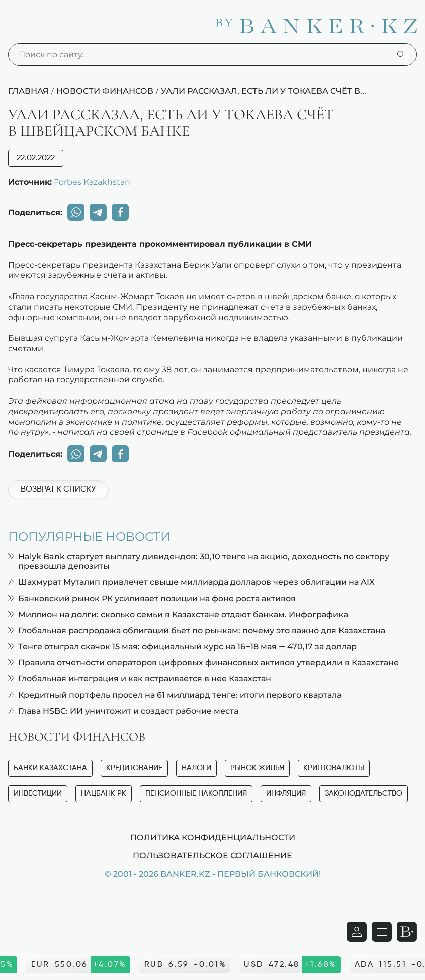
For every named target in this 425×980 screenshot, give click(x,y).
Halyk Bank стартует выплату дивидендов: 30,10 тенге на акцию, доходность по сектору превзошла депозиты (199, 561)
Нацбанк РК (104, 793)
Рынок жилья (257, 768)
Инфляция (286, 793)
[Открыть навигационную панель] (382, 932)
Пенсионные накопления (196, 793)
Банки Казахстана (50, 768)
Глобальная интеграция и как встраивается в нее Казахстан (140, 679)
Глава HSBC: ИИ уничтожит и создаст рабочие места (123, 711)
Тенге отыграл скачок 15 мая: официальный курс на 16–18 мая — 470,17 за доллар (182, 647)
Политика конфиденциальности (213, 837)
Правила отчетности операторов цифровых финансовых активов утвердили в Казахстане (203, 663)
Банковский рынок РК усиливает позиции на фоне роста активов (152, 598)
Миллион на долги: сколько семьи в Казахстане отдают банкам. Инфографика (178, 614)
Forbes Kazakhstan (92, 182)
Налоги (196, 768)
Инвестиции (38, 793)
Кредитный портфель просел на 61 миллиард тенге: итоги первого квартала (175, 695)
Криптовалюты (334, 768)
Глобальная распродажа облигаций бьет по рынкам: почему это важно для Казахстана (197, 630)
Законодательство (364, 793)
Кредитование (134, 768)
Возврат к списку (58, 489)
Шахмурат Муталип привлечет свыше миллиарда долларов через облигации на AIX (191, 582)
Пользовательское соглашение (212, 855)
